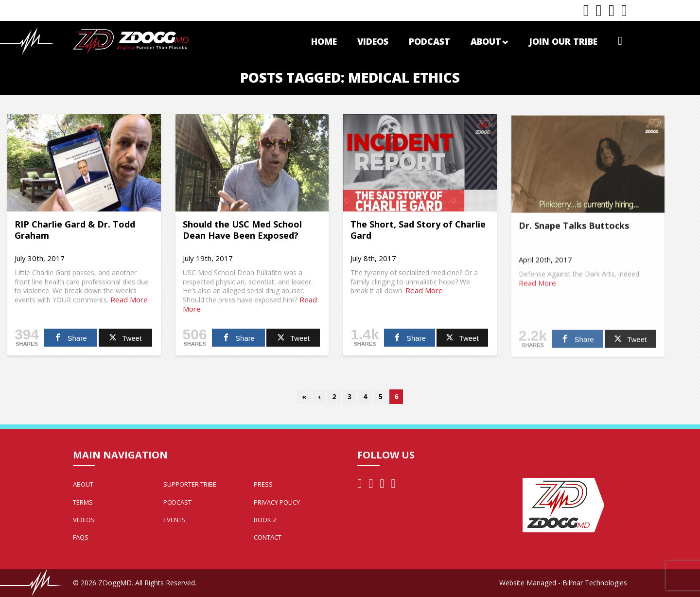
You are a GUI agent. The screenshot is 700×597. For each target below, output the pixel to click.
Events (175, 520)
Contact (268, 537)
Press (263, 484)
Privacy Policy (277, 502)
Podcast (429, 41)
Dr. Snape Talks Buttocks (574, 228)
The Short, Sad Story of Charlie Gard (418, 230)
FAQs (81, 537)
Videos (373, 41)
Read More (129, 299)
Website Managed (528, 583)
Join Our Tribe (563, 41)
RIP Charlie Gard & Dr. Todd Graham (75, 230)
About (490, 41)
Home (324, 41)
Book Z (265, 520)
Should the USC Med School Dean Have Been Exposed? (242, 230)
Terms (83, 502)
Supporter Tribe (190, 484)
